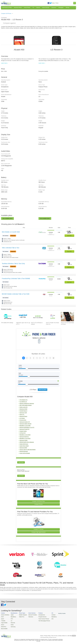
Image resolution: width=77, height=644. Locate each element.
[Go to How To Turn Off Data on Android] (38, 317)
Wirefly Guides (57, 613)
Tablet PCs (21, 617)
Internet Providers (31, 615)
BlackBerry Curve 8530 (25, 435)
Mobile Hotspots (22, 615)
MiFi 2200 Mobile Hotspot (26, 405)
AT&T (2, 617)
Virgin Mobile (4, 622)
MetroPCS (3, 626)
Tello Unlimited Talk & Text (11, 248)
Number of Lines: (39, 354)
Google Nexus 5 (23, 411)
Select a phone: (39, 338)
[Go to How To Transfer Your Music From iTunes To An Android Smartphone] (53, 317)
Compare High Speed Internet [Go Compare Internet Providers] (38, 532)
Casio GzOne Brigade (25, 453)
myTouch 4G (23, 433)
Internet (38, 8)
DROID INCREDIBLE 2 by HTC (27, 427)
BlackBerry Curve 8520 (25, 438)
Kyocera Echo (23, 420)
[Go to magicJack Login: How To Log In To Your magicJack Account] (23, 317)
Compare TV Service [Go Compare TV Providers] (38, 529)
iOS (49, 618)
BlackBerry (12, 617)
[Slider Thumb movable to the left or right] (27, 369)
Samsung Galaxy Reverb (25, 424)
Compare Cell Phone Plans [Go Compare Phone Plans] (39, 501)
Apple (11, 615)
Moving (67, 8)
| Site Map (69, 634)
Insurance (54, 8)
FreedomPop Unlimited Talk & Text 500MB (16, 279)
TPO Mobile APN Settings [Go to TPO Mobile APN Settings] (7, 323)
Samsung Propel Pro (24, 429)
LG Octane (22, 418)
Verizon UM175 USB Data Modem (28, 450)
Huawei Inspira (23, 431)
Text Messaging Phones (41, 620)
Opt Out (74, 634)
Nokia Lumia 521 (24, 407)
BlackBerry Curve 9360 (25, 426)
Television (29, 617)
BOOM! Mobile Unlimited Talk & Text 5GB (16, 294)
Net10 (2, 624)
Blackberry (50, 617)
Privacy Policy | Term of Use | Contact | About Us (55, 634)
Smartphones (39, 615)
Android (50, 615)
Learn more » (4, 63)
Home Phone (27, 8)
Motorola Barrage (24, 451)
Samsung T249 (23, 413)
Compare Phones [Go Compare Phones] (39, 504)
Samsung (12, 626)
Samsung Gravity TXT (25, 422)
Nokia (11, 624)
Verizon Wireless (5, 615)
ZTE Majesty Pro (24, 400)
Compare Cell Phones (6, 13)
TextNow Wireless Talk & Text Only (13, 264)
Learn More (21, 462)
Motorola (12, 622)
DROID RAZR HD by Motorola (27, 442)
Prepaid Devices (40, 617)
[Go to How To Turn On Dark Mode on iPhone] (67, 317)
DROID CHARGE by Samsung (27, 403)
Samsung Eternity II (24, 437)
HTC (11, 618)
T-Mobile (3, 620)
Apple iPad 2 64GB (24, 446)
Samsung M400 (23, 448)
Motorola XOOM (23, 409)
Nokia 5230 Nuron (24, 444)
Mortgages (61, 8)
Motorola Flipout (23, 416)
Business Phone (18, 8)
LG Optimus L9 (23, 402)
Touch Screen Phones (41, 618)
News (53, 3)
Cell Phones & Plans (7, 8)
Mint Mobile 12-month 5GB (11, 232)
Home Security (46, 8)
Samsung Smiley (24, 440)
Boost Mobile (4, 627)
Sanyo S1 (22, 414)
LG (11, 620)
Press (57, 3)
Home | (42, 634)
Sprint (2, 618)
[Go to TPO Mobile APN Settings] (8, 317)
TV (33, 8)
